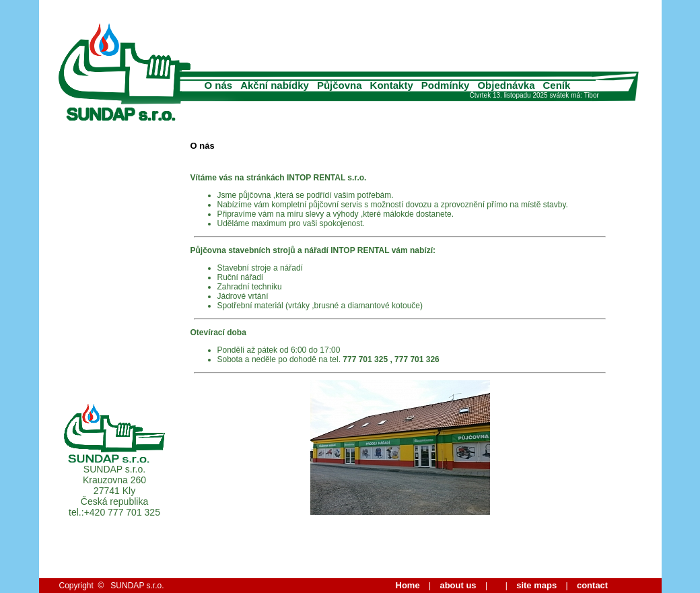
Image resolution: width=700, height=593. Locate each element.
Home (408, 585)
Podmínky (446, 85)
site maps (536, 585)
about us (458, 585)
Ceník (557, 85)
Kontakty (392, 85)
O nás (219, 85)
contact (592, 585)
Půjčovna (340, 85)
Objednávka (506, 85)
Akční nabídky (275, 85)
